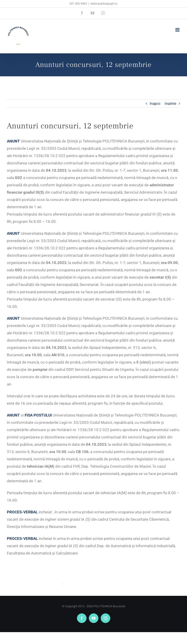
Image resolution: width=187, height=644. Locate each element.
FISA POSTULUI (38, 415)
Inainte (170, 103)
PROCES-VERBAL (22, 512)
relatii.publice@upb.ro (104, 4)
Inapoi (155, 103)
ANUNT (13, 141)
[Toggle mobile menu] (178, 30)
